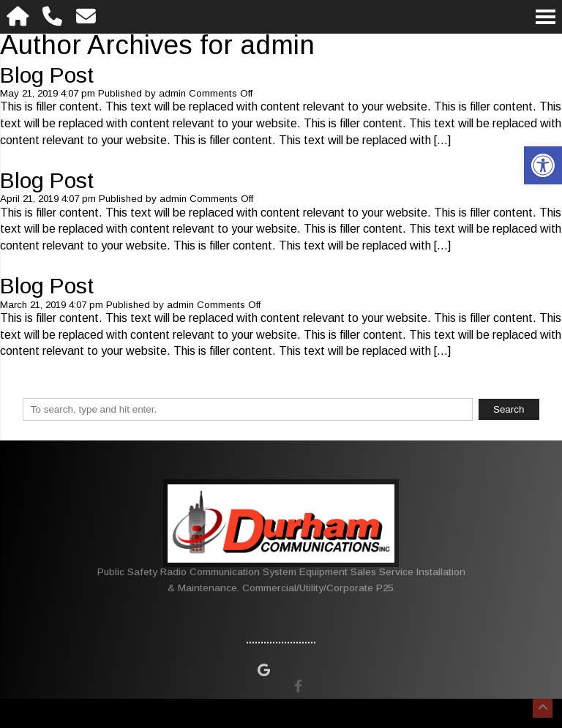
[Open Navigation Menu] (546, 16)
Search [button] (509, 409)
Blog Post (47, 75)
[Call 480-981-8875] (53, 16)
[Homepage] (18, 16)
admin (172, 93)
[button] (543, 165)
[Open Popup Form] (86, 16)
